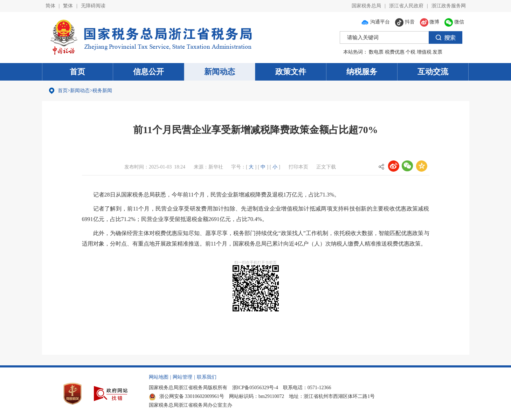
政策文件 (291, 72)
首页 (77, 72)
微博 (430, 22)
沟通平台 (375, 22)
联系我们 (207, 377)
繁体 (68, 6)
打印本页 (298, 167)
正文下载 (326, 167)
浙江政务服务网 (449, 6)
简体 (50, 6)
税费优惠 (395, 52)
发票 (437, 52)
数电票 (376, 52)
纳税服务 (362, 72)
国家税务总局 (366, 6)
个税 (410, 52)
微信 (454, 22)
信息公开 (149, 72)
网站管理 (182, 377)
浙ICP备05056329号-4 (255, 388)
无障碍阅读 (93, 6)
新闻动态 (220, 72)
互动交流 (433, 72)
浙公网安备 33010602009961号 (187, 396)
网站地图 (159, 377)
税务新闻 (102, 91)
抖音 (405, 22)
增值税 (424, 52)
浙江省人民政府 (406, 6)
